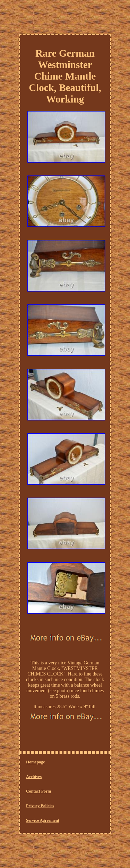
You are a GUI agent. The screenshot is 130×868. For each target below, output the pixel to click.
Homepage (36, 762)
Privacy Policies (40, 806)
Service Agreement (43, 820)
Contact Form (38, 791)
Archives (34, 777)
